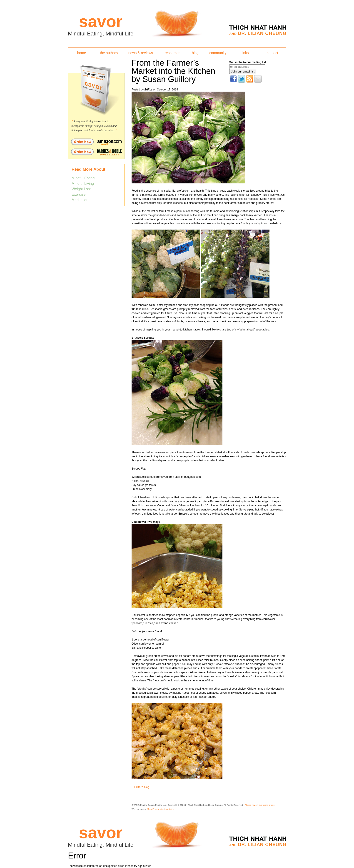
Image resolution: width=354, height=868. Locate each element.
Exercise (79, 194)
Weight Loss (82, 189)
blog (195, 53)
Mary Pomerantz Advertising (161, 809)
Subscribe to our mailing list (248, 62)
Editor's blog (142, 787)
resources (172, 53)
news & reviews (141, 53)
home (81, 53)
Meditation (80, 200)
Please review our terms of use (260, 805)
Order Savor (96, 142)
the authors (109, 53)
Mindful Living (83, 184)
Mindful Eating (83, 178)
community (218, 53)
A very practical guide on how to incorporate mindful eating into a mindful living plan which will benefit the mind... (94, 126)
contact (272, 53)
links (245, 53)
